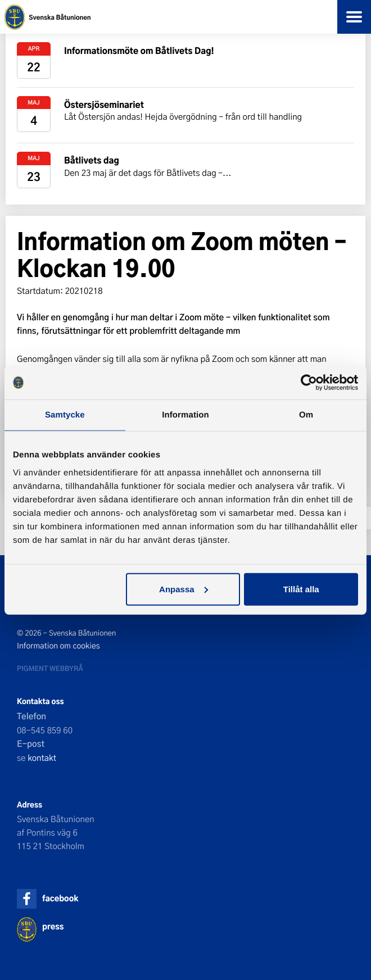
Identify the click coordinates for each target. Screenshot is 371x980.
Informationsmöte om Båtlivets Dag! (139, 50)
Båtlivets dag (92, 160)
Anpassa (184, 589)
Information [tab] (185, 415)
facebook (60, 898)
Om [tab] (306, 415)
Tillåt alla (301, 589)
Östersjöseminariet (104, 104)
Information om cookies (58, 646)
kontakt (42, 757)
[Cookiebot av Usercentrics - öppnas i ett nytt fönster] (309, 383)
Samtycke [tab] (65, 415)
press (53, 926)
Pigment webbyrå (50, 668)
